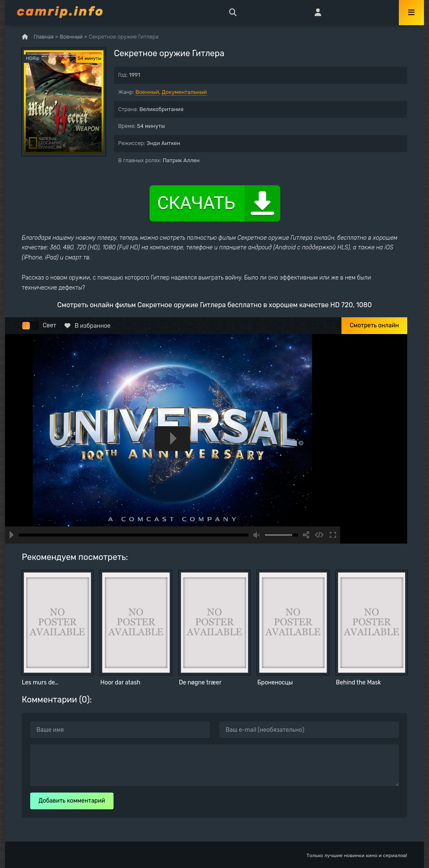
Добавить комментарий (72, 801)
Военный (147, 92)
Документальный (184, 92)
